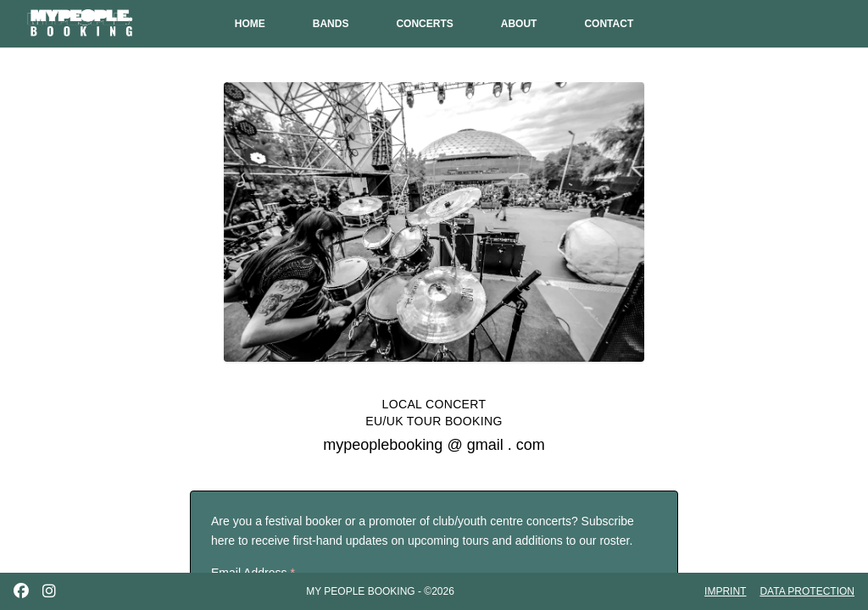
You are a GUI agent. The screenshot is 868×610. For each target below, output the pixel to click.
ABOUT (519, 24)
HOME (250, 24)
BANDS (331, 24)
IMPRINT (725, 591)
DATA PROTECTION (807, 591)
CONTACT (609, 24)
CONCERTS (424, 24)
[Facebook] (21, 591)
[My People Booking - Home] (81, 24)
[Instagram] (49, 591)
